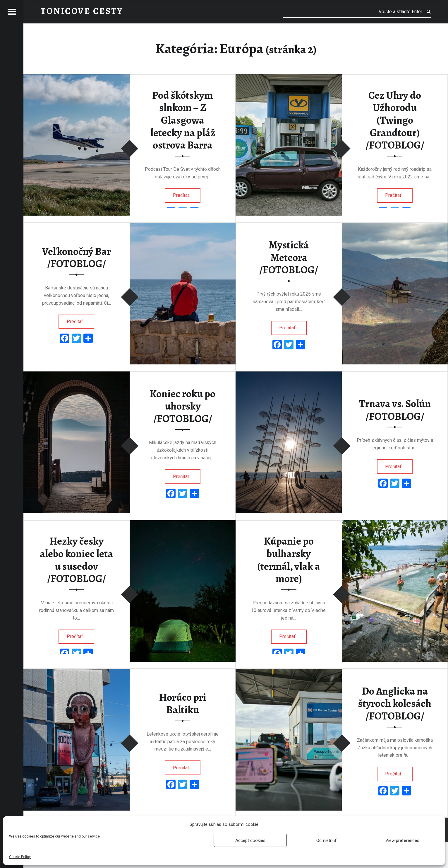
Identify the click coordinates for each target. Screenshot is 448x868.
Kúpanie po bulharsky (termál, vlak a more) (289, 560)
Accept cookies (250, 840)
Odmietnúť (326, 840)
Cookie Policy (20, 857)
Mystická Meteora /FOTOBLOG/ (289, 257)
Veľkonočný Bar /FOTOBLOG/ (76, 257)
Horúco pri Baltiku (183, 704)
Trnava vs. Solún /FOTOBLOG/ (395, 410)
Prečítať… (187, 194)
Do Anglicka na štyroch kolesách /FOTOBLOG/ (395, 704)
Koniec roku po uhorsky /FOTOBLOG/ (183, 406)
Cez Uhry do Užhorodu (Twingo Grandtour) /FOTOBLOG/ (395, 120)
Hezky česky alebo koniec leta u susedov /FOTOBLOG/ (76, 560)
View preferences (402, 840)
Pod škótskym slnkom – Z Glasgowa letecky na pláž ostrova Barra (183, 120)
